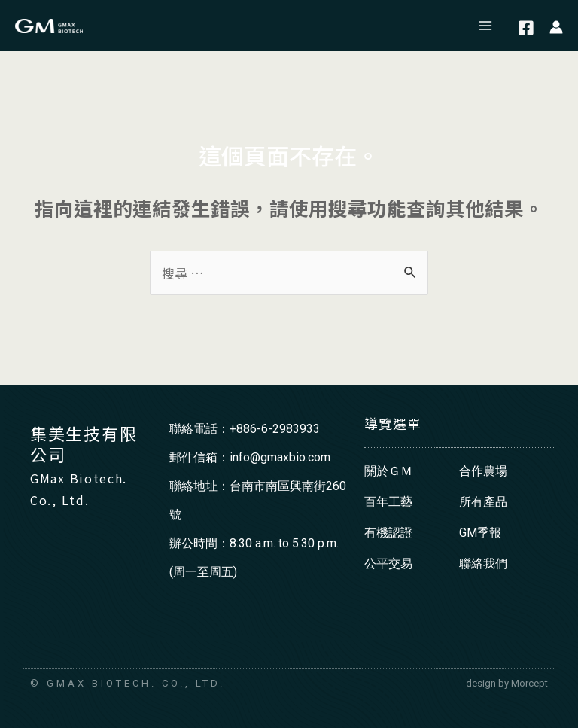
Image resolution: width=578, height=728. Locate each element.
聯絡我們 (483, 564)
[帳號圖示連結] (556, 26)
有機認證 (388, 533)
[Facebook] (526, 28)
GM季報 (480, 533)
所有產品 (483, 502)
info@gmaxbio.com (280, 457)
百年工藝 (388, 502)
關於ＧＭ (388, 471)
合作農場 (483, 471)
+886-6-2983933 (275, 429)
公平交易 (388, 564)
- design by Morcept (504, 683)
